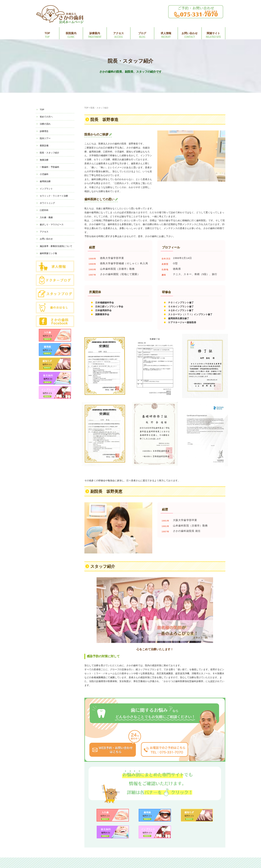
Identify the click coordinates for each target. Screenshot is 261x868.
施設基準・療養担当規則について (56, 246)
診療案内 (95, 33)
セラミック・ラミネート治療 (54, 196)
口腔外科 (44, 210)
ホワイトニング (47, 203)
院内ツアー (45, 138)
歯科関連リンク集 (48, 253)
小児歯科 (44, 174)
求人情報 (166, 33)
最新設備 (44, 146)
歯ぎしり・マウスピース (52, 224)
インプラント (46, 189)
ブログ (142, 33)
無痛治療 (44, 160)
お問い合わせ (190, 33)
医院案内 (71, 33)
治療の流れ (45, 124)
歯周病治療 (45, 181)
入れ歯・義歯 (46, 217)
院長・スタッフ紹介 (50, 153)
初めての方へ (46, 117)
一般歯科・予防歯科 (50, 167)
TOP (47, 33)
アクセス (119, 33)
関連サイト (213, 33)
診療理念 (44, 131)
